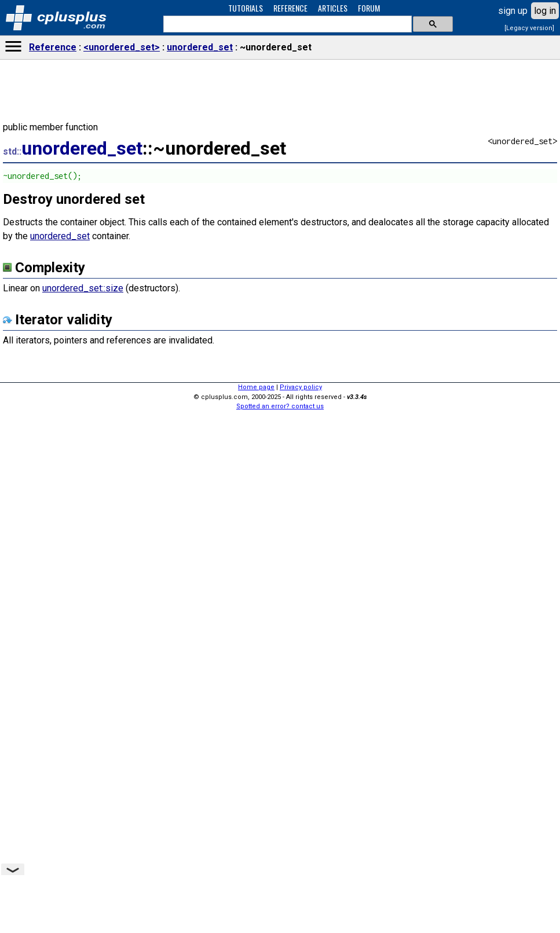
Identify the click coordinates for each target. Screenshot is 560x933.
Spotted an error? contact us (280, 406)
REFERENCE (290, 8)
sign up (513, 11)
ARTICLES (333, 8)
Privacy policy (301, 387)
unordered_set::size (83, 288)
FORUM (369, 8)
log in (545, 11)
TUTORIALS (246, 8)
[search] (286, 24)
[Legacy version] (529, 28)
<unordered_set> (122, 47)
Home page (256, 387)
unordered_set (200, 47)
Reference (53, 47)
